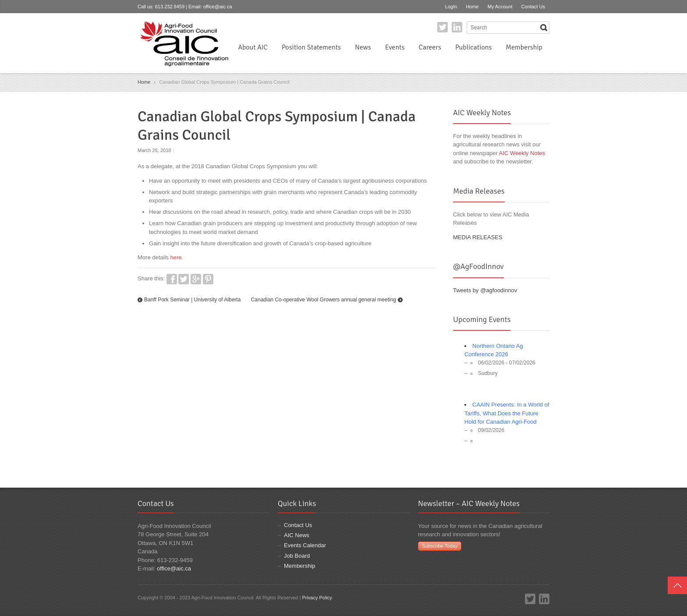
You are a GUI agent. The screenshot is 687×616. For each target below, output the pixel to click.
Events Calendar (305, 545)
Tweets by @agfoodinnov (485, 290)
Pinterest (208, 279)
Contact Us (533, 7)
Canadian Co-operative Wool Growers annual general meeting (324, 300)
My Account (500, 7)
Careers (430, 47)
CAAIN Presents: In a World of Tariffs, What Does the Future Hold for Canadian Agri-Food (507, 413)
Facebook (172, 279)
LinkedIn (457, 27)
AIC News (297, 535)
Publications (473, 47)
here (176, 257)
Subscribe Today (440, 546)
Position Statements (311, 47)
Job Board (297, 556)
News (363, 47)
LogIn (451, 7)
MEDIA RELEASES (478, 237)
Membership (524, 47)
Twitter (443, 27)
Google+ (196, 279)
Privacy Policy (317, 598)
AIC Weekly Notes (522, 153)
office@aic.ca (218, 7)
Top (677, 585)
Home (472, 7)
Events (395, 47)
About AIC (253, 47)
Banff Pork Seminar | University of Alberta (192, 300)
